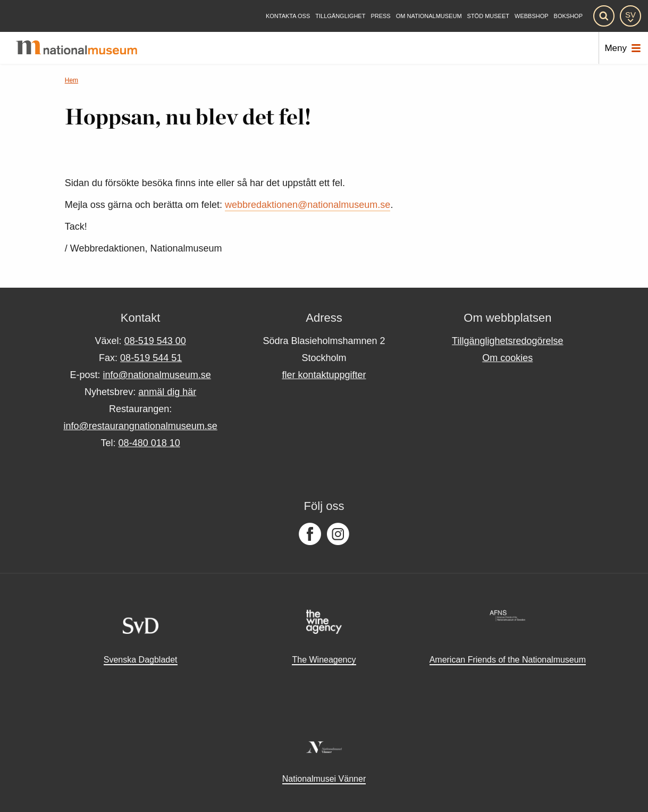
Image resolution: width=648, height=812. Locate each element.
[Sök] (604, 16)
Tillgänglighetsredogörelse (507, 341)
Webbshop (532, 16)
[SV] (630, 16)
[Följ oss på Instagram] (338, 534)
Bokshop (568, 16)
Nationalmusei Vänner (324, 779)
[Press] (380, 16)
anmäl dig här (167, 392)
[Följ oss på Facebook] (310, 534)
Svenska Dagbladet (141, 660)
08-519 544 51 (151, 358)
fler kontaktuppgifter (324, 375)
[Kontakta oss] (288, 16)
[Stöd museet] (488, 16)
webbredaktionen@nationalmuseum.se (308, 205)
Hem (71, 80)
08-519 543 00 (155, 341)
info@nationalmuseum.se (157, 375)
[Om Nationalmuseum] (429, 16)
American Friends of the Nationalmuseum (508, 660)
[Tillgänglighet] (340, 16)
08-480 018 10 (149, 443)
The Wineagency (324, 660)
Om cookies (507, 358)
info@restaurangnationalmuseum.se (140, 426)
